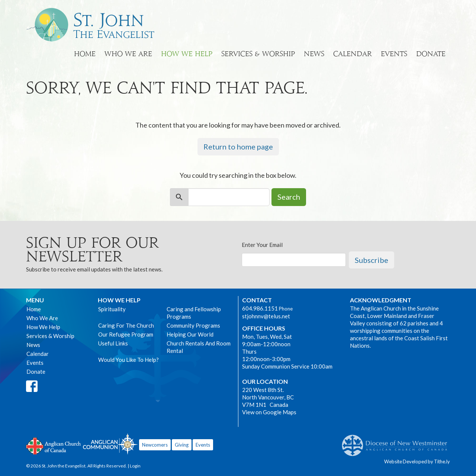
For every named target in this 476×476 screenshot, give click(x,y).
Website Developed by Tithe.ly (417, 461)
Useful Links (113, 343)
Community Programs (193, 325)
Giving (182, 445)
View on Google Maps (269, 412)
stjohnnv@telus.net (266, 316)
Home (85, 54)
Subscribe (372, 260)
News (314, 54)
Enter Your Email (262, 245)
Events (394, 54)
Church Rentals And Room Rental (199, 347)
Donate (431, 54)
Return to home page (238, 147)
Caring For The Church (126, 325)
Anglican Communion (110, 444)
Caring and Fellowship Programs (194, 313)
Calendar (353, 54)
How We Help (187, 54)
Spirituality (112, 309)
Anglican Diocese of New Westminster (397, 442)
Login (135, 466)
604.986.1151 (260, 308)
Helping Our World (190, 334)
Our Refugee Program (126, 334)
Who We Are (128, 54)
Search (289, 197)
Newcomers (155, 445)
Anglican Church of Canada (54, 445)
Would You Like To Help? (128, 360)
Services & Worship (258, 54)
